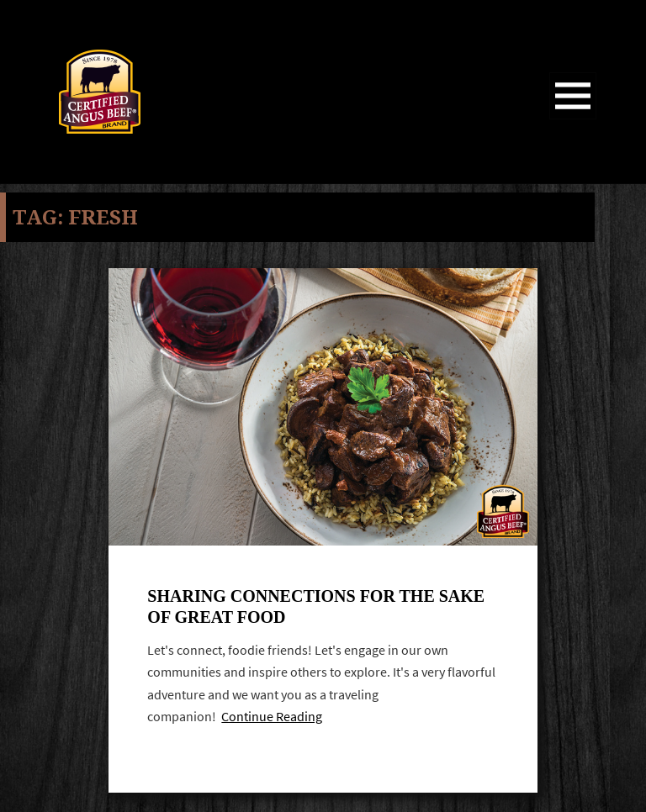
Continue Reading (272, 719)
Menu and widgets (573, 119)
